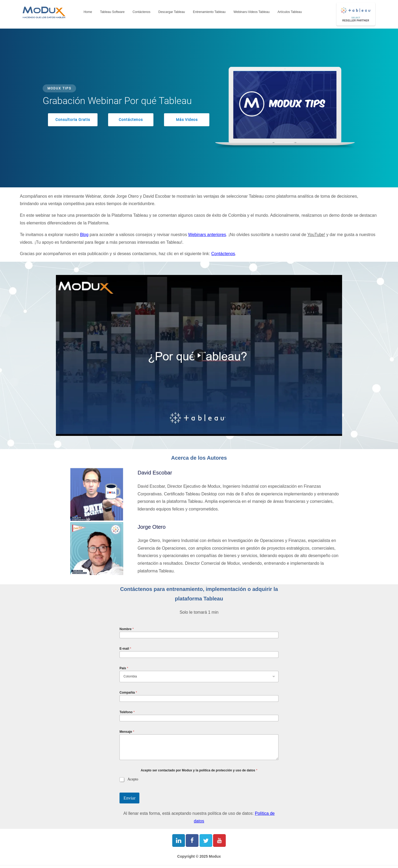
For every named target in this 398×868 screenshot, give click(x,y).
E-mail (125, 649)
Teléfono (127, 712)
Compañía (128, 693)
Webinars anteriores (207, 235)
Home (88, 12)
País (124, 668)
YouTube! (316, 235)
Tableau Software (112, 12)
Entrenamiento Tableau (209, 12)
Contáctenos (141, 12)
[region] (199, 108)
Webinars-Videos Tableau (251, 12)
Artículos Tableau (290, 12)
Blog (84, 235)
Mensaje (127, 732)
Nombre (127, 629)
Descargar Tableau (172, 12)
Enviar (129, 798)
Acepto (133, 779)
